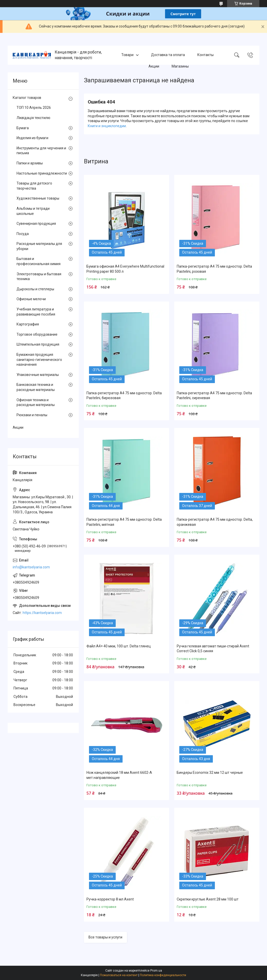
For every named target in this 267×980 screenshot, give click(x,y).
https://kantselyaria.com (42, 613)
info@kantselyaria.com (31, 567)
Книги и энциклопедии (107, 126)
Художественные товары (38, 198)
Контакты (205, 55)
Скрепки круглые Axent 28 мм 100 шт (208, 899)
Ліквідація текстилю (33, 118)
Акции (154, 66)
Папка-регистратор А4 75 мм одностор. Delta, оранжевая (215, 522)
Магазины (180, 66)
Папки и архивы (30, 163)
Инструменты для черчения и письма (41, 151)
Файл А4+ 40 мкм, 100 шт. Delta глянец (119, 646)
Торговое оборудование (37, 334)
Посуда (23, 234)
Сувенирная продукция (36, 224)
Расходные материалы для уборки (39, 246)
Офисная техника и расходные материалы (36, 402)
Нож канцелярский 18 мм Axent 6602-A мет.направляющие (119, 775)
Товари (127, 55)
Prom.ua (156, 971)
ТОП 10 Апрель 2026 (34, 108)
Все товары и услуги (105, 937)
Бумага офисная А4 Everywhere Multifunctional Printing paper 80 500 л (125, 269)
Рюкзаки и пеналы (32, 415)
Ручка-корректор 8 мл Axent (110, 899)
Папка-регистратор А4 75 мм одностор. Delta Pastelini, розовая (214, 269)
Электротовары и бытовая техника (39, 277)
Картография (28, 324)
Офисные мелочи (31, 299)
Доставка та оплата (168, 55)
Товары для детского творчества (34, 186)
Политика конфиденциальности (163, 975)
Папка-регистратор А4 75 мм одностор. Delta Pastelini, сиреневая (214, 396)
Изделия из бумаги (32, 138)
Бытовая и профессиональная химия (39, 261)
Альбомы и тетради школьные (33, 211)
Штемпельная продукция (38, 344)
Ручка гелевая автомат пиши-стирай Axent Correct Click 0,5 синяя (213, 649)
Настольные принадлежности (42, 173)
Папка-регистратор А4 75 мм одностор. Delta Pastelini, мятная (124, 522)
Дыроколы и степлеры (35, 289)
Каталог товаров (27, 98)
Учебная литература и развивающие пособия (36, 312)
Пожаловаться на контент (119, 975)
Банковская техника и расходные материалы (36, 387)
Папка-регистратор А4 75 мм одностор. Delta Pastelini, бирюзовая (124, 396)
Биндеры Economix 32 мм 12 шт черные (210, 773)
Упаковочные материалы (38, 375)
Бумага (23, 128)
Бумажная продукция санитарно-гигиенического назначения (39, 360)
